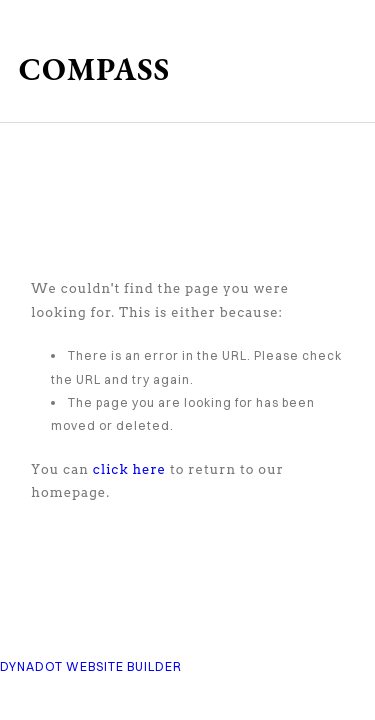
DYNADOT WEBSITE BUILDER (91, 666)
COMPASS (94, 69)
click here (129, 469)
